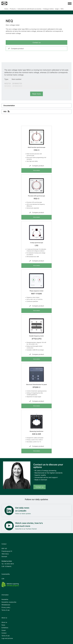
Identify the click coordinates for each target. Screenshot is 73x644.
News (3, 625)
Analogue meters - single (51, 9)
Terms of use (6, 610)
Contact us (37, 42)
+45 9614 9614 (9, 564)
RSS (7, 111)
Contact (4, 633)
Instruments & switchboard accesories (29, 9)
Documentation (9, 106)
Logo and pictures (7, 638)
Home (6, 9)
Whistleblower (6, 605)
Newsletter (5, 599)
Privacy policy (6, 607)
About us (4, 622)
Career (4, 630)
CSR (3, 579)
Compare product (16, 49)
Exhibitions (5, 628)
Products (13, 9)
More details (37, 170)
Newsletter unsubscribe (9, 602)
